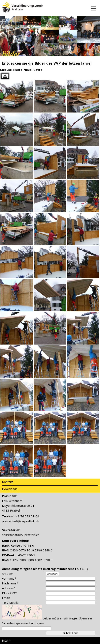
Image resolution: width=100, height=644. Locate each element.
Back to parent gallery (50, 76)
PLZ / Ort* (9, 593)
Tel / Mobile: (11, 603)
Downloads (10, 489)
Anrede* (8, 574)
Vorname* (9, 578)
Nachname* (10, 583)
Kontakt (7, 482)
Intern (6, 640)
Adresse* (9, 588)
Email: (6, 598)
